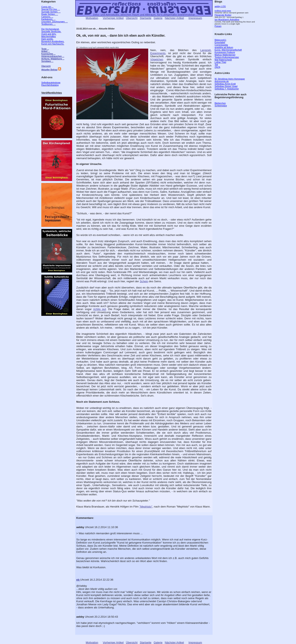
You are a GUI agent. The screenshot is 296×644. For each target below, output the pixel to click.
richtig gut (99, 309)
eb (78, 580)
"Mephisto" (146, 507)
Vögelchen (157, 59)
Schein (144, 281)
